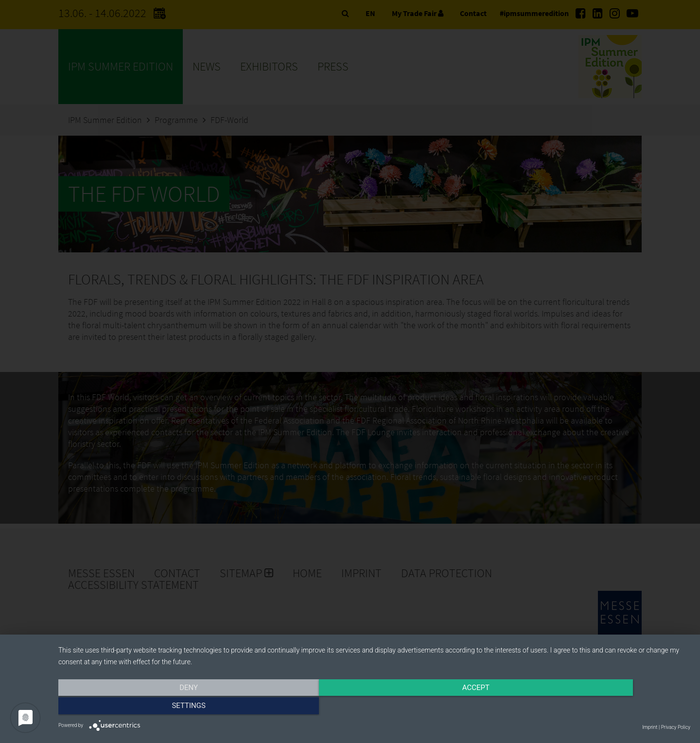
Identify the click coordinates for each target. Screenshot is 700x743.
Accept (374, 708)
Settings (595, 708)
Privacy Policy (676, 727)
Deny (153, 708)
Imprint (650, 727)
